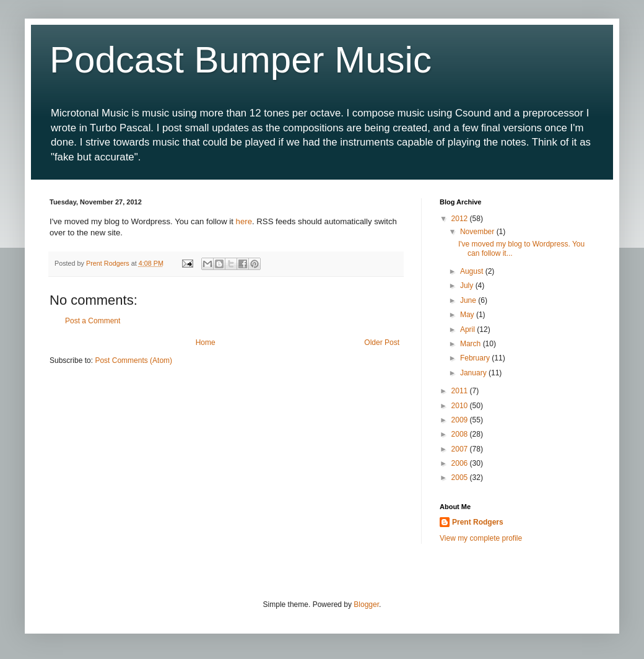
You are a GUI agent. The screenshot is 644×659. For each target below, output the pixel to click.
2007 (461, 449)
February (476, 358)
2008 (461, 434)
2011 (461, 391)
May (468, 315)
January (474, 373)
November (478, 232)
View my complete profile (481, 538)
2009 (461, 420)
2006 (461, 463)
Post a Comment (93, 321)
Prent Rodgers (478, 522)
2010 (461, 406)
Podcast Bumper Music (241, 60)
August (473, 271)
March (472, 344)
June (469, 300)
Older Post (382, 343)
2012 (461, 219)
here (244, 221)
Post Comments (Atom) (133, 360)
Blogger (366, 604)
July (468, 286)
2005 (461, 478)
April (468, 329)
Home (206, 343)
